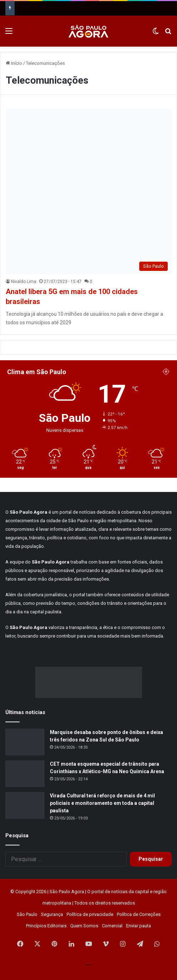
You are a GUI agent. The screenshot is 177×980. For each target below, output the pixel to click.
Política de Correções (139, 914)
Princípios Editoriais (46, 926)
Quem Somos (84, 926)
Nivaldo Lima (24, 282)
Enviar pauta (139, 926)
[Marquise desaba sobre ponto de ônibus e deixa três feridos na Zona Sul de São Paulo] (25, 742)
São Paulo (27, 914)
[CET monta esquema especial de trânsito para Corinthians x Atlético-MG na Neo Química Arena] (25, 774)
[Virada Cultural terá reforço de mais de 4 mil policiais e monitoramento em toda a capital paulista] (25, 805)
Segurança (52, 914)
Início (14, 63)
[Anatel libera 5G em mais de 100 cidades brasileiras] (88, 192)
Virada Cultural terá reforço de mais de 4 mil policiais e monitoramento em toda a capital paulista (102, 803)
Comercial (112, 926)
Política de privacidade (90, 914)
